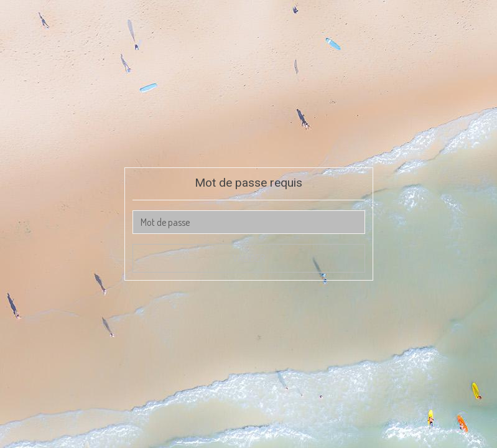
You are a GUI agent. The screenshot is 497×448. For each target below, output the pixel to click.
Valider (249, 258)
